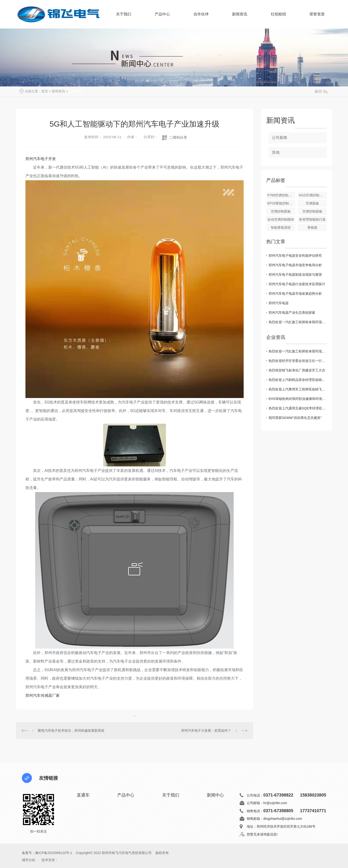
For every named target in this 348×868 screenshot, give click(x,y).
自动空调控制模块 (281, 219)
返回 (321, 91)
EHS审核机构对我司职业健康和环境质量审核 (298, 399)
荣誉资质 (317, 14)
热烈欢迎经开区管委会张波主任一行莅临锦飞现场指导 (298, 361)
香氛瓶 (312, 228)
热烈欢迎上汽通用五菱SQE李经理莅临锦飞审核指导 (298, 408)
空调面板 (312, 203)
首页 (45, 91)
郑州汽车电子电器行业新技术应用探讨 (297, 284)
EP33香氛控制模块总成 (281, 203)
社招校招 (278, 14)
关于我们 (124, 17)
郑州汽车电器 (279, 303)
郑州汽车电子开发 (41, 159)
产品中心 (162, 17)
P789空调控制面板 (281, 195)
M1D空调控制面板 (312, 195)
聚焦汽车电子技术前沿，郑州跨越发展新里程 (71, 730)
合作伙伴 (201, 17)
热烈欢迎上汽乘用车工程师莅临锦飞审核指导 (298, 389)
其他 (276, 152)
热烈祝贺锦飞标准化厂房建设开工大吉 (297, 370)
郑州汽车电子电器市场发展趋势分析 (295, 294)
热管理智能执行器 (312, 219)
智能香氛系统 (281, 228)
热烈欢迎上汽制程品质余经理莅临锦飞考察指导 (298, 380)
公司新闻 (76, 91)
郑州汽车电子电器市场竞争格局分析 (295, 265)
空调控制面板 (281, 211)
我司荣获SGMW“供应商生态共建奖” (295, 418)
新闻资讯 (240, 17)
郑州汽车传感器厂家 (43, 695)
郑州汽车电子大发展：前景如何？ (206, 730)
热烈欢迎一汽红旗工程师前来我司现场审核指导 (298, 322)
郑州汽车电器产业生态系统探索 (292, 313)
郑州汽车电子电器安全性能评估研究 (295, 256)
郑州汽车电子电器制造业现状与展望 (295, 275)
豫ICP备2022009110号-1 (54, 853)
